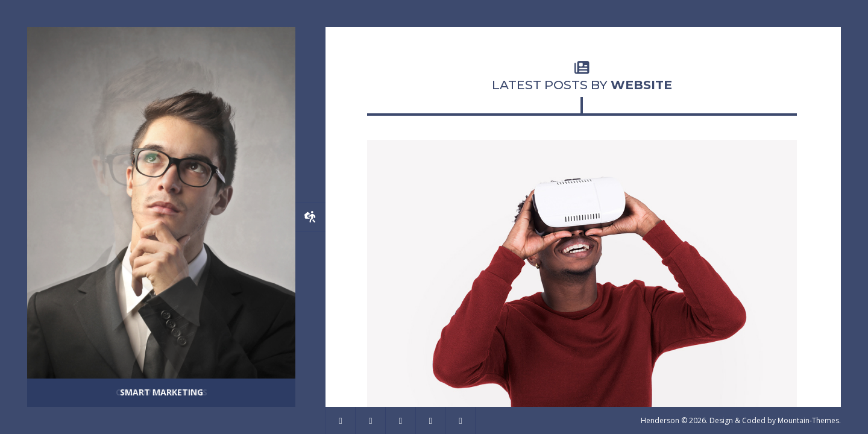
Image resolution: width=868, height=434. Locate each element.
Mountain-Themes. (809, 420)
